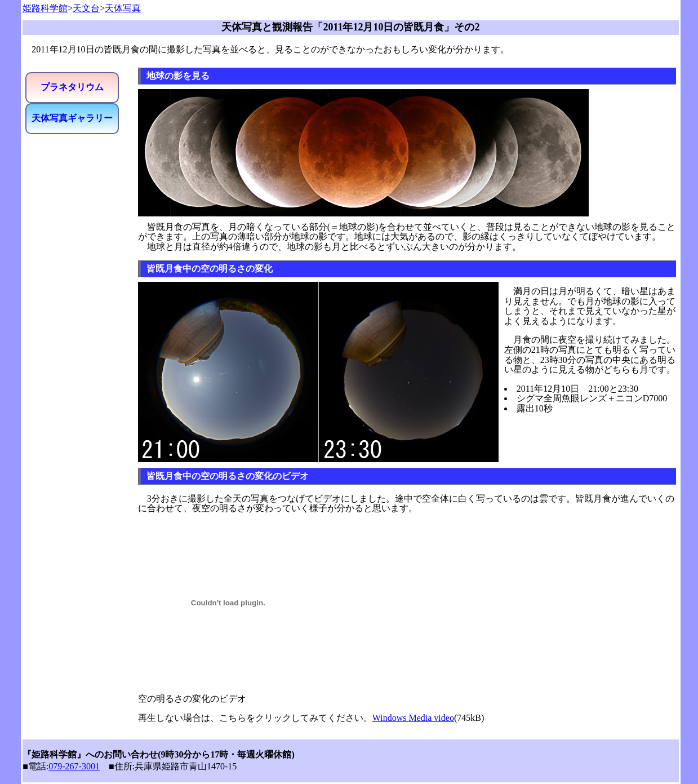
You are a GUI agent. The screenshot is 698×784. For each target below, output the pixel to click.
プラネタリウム (72, 87)
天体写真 (123, 8)
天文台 (86, 8)
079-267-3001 (74, 766)
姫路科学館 (45, 8)
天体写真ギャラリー (72, 118)
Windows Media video (413, 718)
